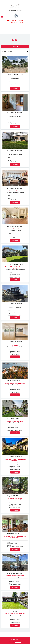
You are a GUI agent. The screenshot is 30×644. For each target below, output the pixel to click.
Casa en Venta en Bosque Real (15, 306)
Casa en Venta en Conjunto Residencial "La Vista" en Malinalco (15, 537)
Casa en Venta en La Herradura (15, 229)
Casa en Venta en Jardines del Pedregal (15, 191)
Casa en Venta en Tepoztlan (15, 498)
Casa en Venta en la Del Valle (15, 421)
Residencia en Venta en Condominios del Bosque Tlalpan (15, 460)
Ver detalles (15, 89)
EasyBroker (18, 642)
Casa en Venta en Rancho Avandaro (15, 115)
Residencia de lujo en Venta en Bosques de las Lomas (15, 267)
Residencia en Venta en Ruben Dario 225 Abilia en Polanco (15, 345)
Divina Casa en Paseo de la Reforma (15, 614)
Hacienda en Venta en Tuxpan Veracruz (15, 77)
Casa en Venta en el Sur (15, 153)
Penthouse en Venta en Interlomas (15, 576)
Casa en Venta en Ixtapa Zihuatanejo (15, 383)
